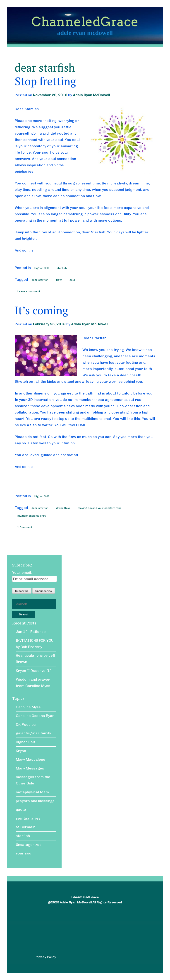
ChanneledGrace (85, 22)
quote (21, 809)
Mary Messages (30, 768)
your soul (24, 853)
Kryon (21, 751)
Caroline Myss (28, 707)
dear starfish (40, 280)
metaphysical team (32, 792)
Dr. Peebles (26, 725)
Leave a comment (29, 291)
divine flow (63, 508)
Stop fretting (45, 81)
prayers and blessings (35, 801)
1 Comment (25, 527)
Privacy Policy (45, 957)
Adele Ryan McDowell (91, 95)
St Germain (26, 827)
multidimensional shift (32, 516)
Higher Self (42, 268)
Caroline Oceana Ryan (35, 716)
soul (72, 280)
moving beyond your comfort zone (100, 508)
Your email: (22, 572)
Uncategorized (29, 845)
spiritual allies (28, 818)
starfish (62, 268)
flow (59, 280)
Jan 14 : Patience (31, 632)
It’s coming (41, 310)
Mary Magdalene (31, 759)
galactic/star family (33, 733)
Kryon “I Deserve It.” (34, 671)
